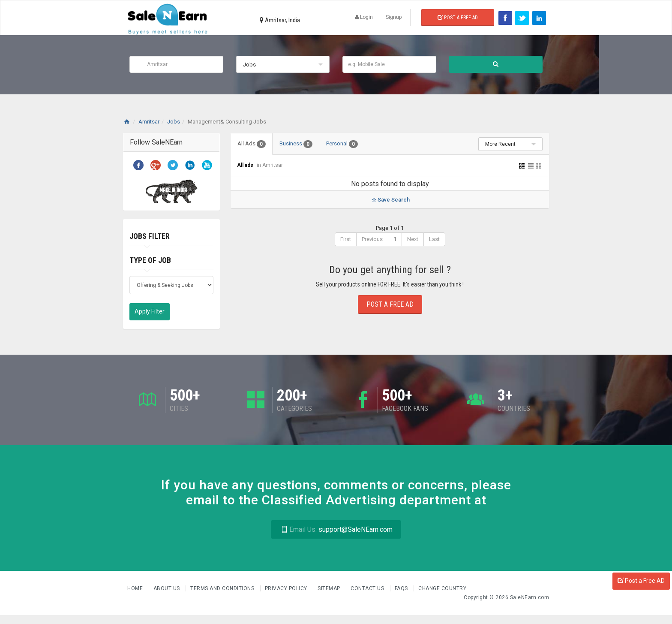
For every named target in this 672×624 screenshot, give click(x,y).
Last (434, 239)
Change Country (442, 588)
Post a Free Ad (458, 18)
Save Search (390, 200)
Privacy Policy (287, 588)
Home (136, 588)
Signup (394, 17)
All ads (246, 165)
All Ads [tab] (252, 144)
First (346, 239)
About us (168, 588)
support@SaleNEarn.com (336, 529)
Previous (372, 239)
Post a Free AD (641, 581)
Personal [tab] (342, 144)
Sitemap (330, 588)
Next (413, 239)
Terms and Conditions (223, 588)
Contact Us (368, 588)
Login (364, 17)
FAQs (402, 588)
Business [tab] (296, 144)
